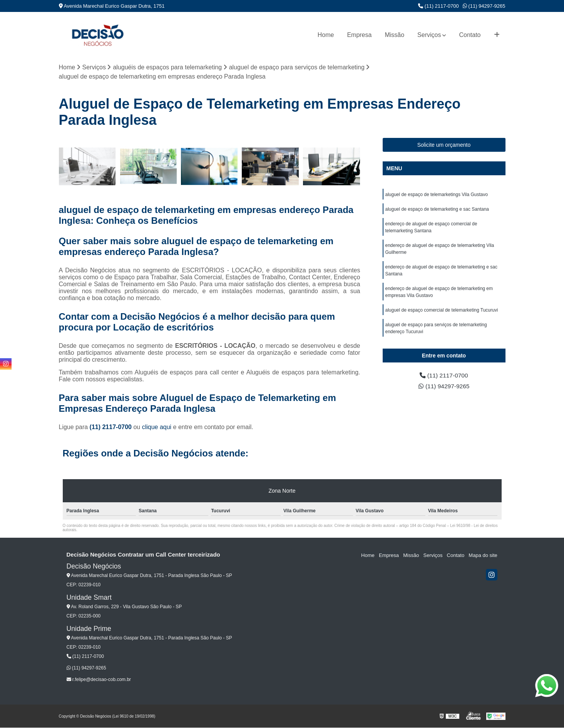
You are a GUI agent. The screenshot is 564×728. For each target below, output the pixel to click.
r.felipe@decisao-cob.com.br (99, 680)
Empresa (359, 35)
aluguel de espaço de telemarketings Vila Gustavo (437, 195)
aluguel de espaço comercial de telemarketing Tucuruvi (442, 310)
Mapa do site (483, 555)
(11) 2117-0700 (438, 6)
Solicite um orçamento (444, 145)
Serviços (429, 35)
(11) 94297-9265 (484, 6)
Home (326, 35)
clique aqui (157, 427)
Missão (394, 35)
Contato (470, 35)
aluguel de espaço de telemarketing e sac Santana (437, 209)
